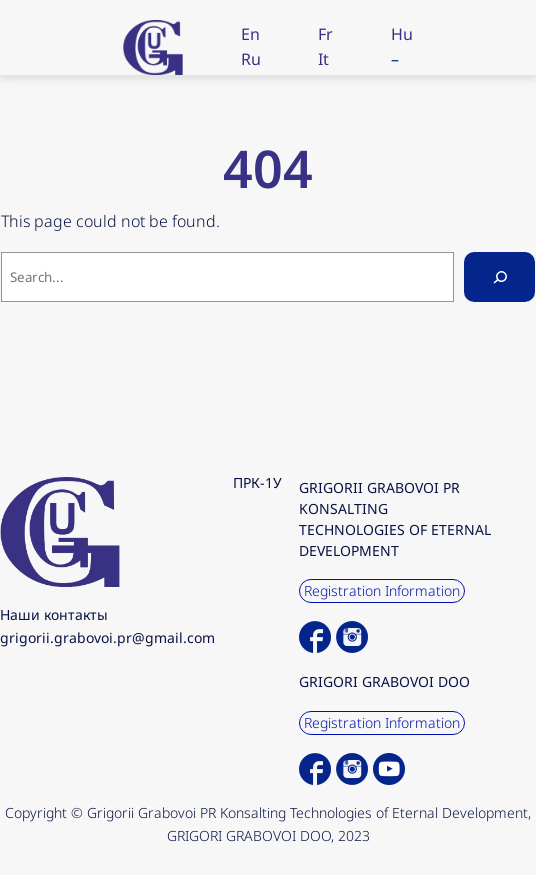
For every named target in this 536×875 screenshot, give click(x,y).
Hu (402, 34)
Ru (251, 59)
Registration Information (382, 590)
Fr (325, 34)
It (323, 59)
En (250, 34)
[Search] (499, 276)
